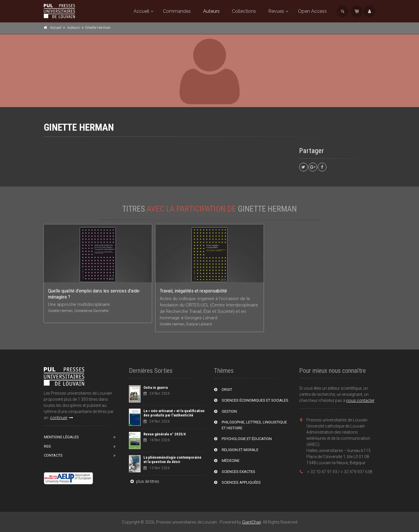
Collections (244, 11)
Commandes (177, 11)
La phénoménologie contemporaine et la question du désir (172, 460)
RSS (47, 446)
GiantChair (252, 522)
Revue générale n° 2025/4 (165, 434)
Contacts (53, 455)
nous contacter (360, 400)
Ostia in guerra (156, 388)
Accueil (141, 11)
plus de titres (144, 481)
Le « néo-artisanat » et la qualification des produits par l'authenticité (174, 413)
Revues (276, 11)
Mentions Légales (61, 437)
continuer (62, 418)
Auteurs (211, 11)
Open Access (312, 11)
